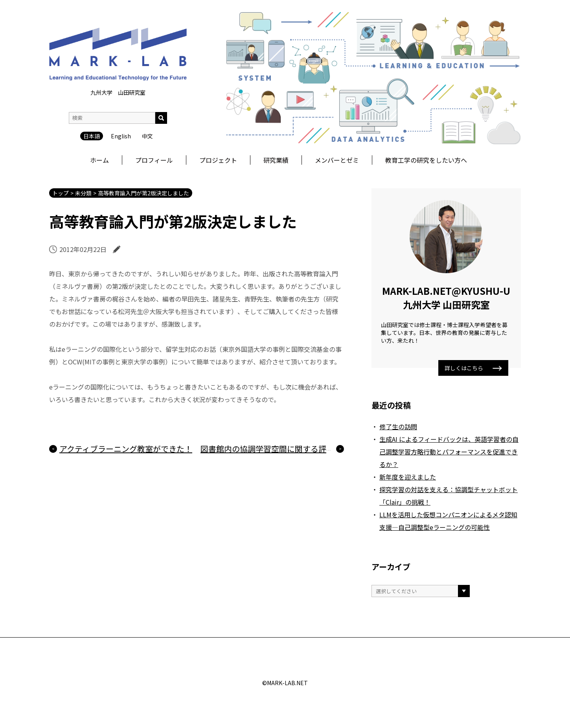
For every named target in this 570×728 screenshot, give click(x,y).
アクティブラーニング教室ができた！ (126, 449)
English (121, 90)
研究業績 (276, 160)
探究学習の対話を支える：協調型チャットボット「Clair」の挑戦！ (449, 496)
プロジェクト (218, 160)
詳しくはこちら (473, 368)
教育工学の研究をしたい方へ (426, 160)
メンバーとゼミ (337, 160)
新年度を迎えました (408, 477)
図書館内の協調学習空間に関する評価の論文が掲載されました (311, 449)
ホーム (99, 160)
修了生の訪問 (398, 427)
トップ (61, 193)
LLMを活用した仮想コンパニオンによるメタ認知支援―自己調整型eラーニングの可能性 (448, 521)
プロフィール (154, 160)
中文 (147, 90)
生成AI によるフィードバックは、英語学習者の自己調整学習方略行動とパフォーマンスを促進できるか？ (449, 452)
